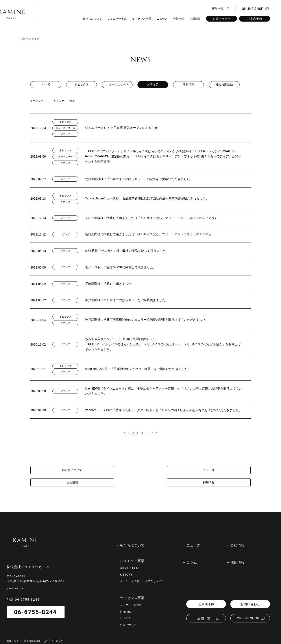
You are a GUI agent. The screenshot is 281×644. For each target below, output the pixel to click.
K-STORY (126, 566)
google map (13, 583)
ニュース (162, 19)
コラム (192, 554)
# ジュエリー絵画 (64, 101)
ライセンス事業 (142, 19)
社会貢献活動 (224, 85)
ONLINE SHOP (253, 9)
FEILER (125, 610)
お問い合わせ (221, 19)
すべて (46, 85)
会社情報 (178, 19)
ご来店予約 (254, 19)
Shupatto (126, 603)
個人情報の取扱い (33, 636)
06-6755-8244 (35, 607)
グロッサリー (128, 616)
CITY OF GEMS (130, 560)
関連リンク (13, 636)
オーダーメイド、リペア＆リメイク (142, 573)
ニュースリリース (117, 85)
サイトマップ (55, 636)
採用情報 (195, 19)
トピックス (82, 85)
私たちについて (92, 19)
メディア (153, 85)
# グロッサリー (39, 101)
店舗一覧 (218, 9)
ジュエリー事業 (117, 19)
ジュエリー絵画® (131, 597)
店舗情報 (189, 85)
